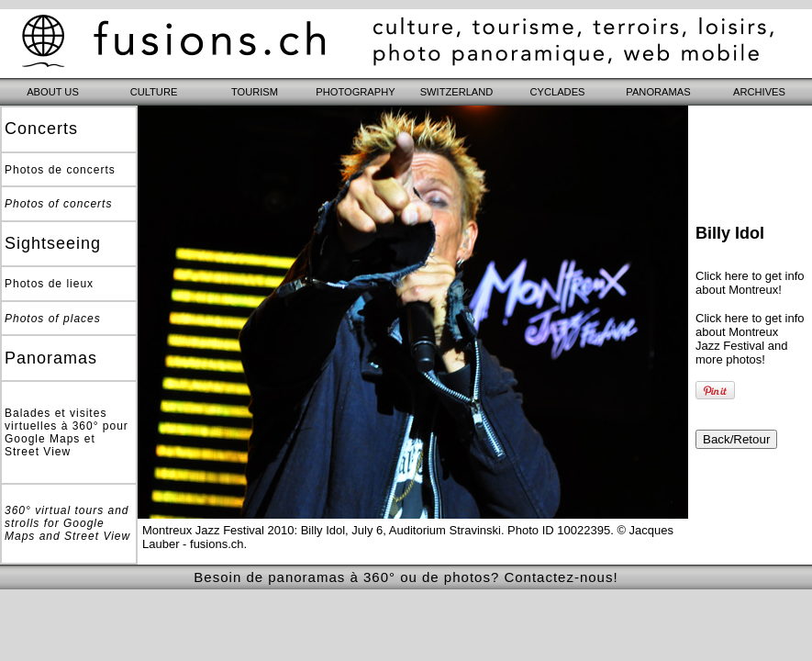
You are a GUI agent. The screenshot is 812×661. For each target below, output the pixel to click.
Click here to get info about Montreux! (750, 283)
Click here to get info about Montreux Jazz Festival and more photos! (750, 339)
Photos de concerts (60, 170)
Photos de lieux (49, 284)
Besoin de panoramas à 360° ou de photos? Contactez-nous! (406, 577)
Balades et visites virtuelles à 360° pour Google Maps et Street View (67, 432)
